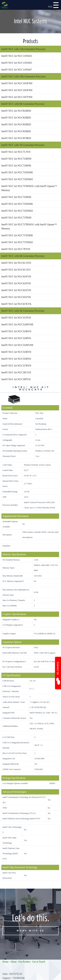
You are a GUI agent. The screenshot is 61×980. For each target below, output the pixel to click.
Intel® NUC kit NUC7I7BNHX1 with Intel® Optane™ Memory (29, 188)
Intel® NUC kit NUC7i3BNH (16, 159)
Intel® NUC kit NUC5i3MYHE (17, 324)
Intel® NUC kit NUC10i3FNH (17, 83)
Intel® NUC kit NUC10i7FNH (17, 97)
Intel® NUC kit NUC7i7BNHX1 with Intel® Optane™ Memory (29, 226)
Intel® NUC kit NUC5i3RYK (16, 338)
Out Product (24, 962)
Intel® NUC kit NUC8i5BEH (16, 124)
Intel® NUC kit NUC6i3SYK (16, 283)
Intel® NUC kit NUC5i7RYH (16, 366)
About (13, 962)
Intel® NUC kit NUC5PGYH (16, 372)
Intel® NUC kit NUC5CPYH (16, 318)
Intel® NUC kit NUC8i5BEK (16, 131)
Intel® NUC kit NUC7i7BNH (16, 218)
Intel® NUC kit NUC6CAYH (16, 263)
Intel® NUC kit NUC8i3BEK (16, 118)
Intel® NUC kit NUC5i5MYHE (17, 345)
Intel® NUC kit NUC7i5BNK (16, 197)
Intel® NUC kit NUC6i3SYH (16, 276)
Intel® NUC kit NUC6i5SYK (16, 297)
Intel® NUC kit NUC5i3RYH (16, 331)
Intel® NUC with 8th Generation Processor (23, 104)
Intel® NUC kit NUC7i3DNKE (17, 179)
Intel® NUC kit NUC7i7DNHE (17, 235)
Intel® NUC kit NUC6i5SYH (16, 290)
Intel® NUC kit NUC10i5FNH (17, 90)
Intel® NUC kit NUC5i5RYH (16, 352)
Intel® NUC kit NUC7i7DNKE (17, 242)
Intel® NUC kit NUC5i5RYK (16, 359)
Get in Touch (39, 962)
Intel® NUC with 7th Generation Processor (23, 145)
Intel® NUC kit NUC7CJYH (16, 152)
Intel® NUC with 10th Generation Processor (23, 76)
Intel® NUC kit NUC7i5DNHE (17, 204)
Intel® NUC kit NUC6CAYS (16, 270)
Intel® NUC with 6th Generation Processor (23, 256)
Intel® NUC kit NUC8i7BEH (16, 138)
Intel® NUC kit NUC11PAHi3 (17, 56)
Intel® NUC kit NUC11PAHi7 (17, 70)
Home (6, 962)
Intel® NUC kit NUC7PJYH (16, 249)
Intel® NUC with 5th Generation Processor (23, 311)
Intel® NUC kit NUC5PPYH (16, 379)
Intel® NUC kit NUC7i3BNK (16, 166)
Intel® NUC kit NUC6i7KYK (16, 304)
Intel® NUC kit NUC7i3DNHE (17, 172)
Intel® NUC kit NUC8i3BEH (16, 111)
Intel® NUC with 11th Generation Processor (23, 49)
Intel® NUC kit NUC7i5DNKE (17, 211)
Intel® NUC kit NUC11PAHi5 (17, 63)
